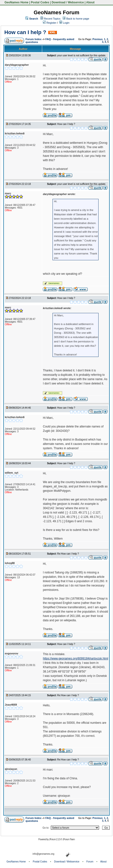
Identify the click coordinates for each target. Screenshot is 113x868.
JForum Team (69, 839)
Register (50, 23)
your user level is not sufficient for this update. (82, 55)
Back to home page (78, 19)
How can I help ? (25, 32)
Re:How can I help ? (68, 554)
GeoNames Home (16, 2)
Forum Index (34, 39)
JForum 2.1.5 (55, 839)
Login (64, 23)
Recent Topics (52, 19)
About (90, 2)
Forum (90, 862)
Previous (98, 39)
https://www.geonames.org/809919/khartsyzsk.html (76, 658)
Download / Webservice (68, 2)
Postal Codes (40, 2)
